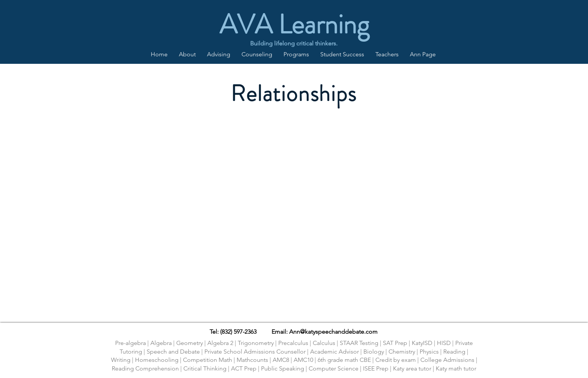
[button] (219, 54)
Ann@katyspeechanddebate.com (333, 332)
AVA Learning (294, 24)
